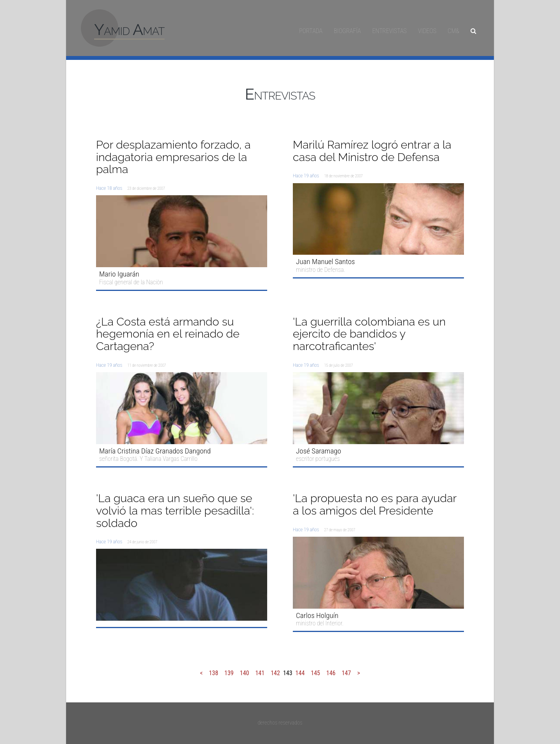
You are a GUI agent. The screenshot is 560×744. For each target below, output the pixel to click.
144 (300, 673)
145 (315, 673)
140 (245, 673)
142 (275, 673)
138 (213, 673)
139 (229, 673)
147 (346, 673)
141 (260, 673)
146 (331, 673)
